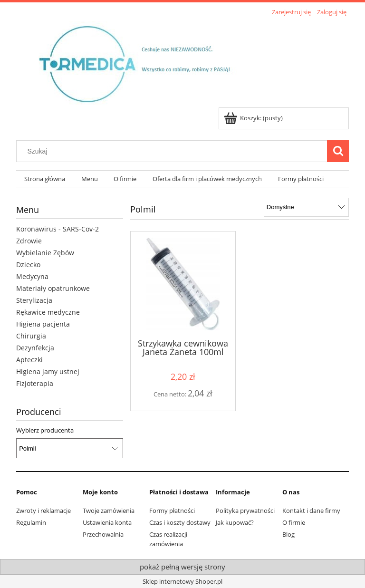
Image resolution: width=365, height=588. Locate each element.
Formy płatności (172, 511)
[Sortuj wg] (306, 207)
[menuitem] (45, 179)
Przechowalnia (103, 534)
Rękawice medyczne (48, 312)
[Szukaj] (338, 151)
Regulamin (31, 522)
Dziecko (28, 265)
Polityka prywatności (245, 511)
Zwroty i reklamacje (43, 511)
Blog (288, 534)
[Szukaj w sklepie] (174, 151)
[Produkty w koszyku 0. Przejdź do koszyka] (254, 118)
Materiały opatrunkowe (53, 288)
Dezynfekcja (35, 348)
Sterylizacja (34, 300)
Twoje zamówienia (109, 511)
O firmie (294, 522)
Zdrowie (29, 241)
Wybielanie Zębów (45, 253)
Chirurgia (31, 336)
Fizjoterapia (35, 383)
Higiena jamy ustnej (48, 371)
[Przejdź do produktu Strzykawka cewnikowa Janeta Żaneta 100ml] (183, 284)
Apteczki (29, 360)
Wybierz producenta (45, 430)
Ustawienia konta (107, 522)
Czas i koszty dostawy (180, 522)
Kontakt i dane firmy (311, 511)
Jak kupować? (235, 522)
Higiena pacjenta (43, 324)
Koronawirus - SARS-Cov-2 (58, 229)
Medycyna (32, 276)
